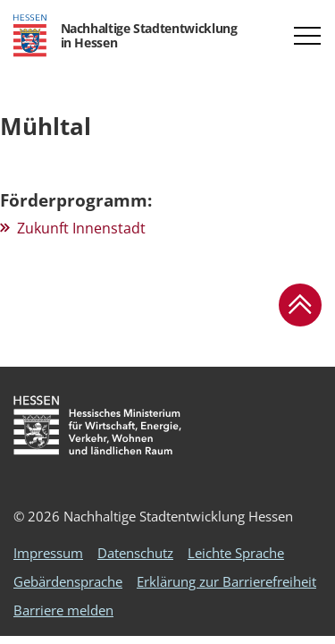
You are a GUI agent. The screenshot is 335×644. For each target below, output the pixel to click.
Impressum (48, 553)
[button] (307, 36)
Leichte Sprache (236, 553)
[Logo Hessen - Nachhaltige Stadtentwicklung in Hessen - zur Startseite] (125, 36)
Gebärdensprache (68, 581)
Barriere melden (63, 610)
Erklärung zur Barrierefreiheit (226, 581)
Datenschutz (135, 553)
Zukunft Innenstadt (81, 228)
